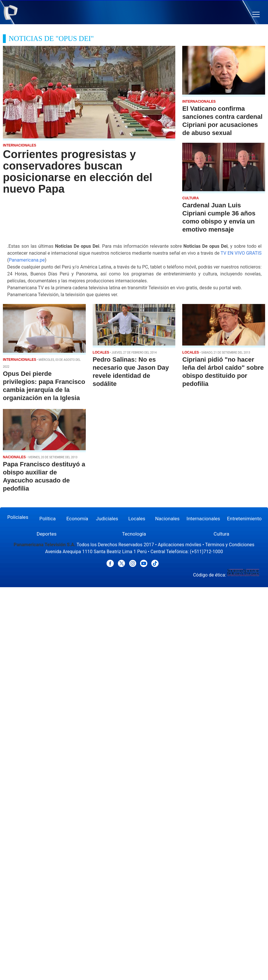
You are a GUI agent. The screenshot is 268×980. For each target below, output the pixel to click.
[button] (256, 15)
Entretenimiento (244, 519)
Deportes (47, 534)
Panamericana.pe (27, 260)
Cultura (222, 534)
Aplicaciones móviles (180, 545)
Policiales (18, 517)
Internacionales (203, 519)
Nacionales (167, 519)
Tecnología (134, 534)
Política (48, 519)
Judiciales (107, 519)
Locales (137, 519)
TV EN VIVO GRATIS (241, 253)
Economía (77, 519)
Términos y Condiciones (230, 545)
